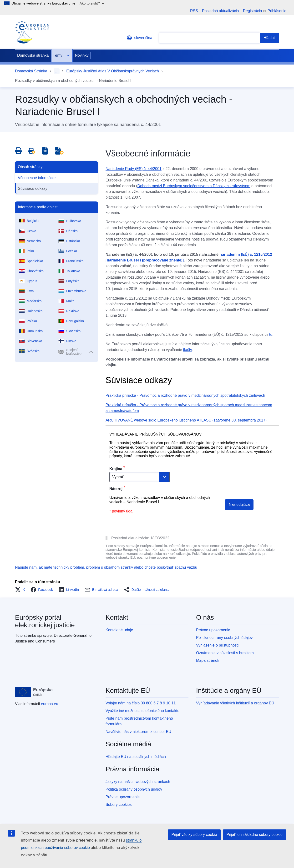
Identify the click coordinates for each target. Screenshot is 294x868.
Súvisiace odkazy (33, 188)
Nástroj (116, 489)
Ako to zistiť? (92, 3)
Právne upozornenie (213, 630)
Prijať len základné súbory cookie (255, 835)
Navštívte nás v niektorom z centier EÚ (138, 732)
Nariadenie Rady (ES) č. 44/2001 (134, 169)
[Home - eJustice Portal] (32, 32)
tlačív (188, 350)
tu (271, 334)
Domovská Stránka (31, 71)
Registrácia (253, 11)
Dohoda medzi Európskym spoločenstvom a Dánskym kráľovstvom (194, 186)
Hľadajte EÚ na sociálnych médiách (136, 757)
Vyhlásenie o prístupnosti (217, 645)
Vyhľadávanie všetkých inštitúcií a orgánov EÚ (235, 703)
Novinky (82, 55)
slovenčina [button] (139, 38)
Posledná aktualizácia (220, 11)
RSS (194, 11)
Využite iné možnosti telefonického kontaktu (142, 711)
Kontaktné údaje (119, 630)
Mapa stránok (208, 660)
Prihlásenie (277, 11)
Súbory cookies (119, 805)
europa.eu (50, 704)
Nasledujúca (239, 504)
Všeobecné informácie (37, 178)
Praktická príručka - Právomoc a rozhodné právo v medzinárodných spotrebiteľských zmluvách (185, 395)
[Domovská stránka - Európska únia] (34, 692)
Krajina (116, 469)
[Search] (269, 38)
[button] (21, 590)
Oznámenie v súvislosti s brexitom (225, 653)
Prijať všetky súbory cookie (194, 835)
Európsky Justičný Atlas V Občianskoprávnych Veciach (113, 71)
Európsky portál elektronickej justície (45, 621)
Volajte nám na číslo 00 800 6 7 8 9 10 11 (141, 703)
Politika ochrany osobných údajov (224, 638)
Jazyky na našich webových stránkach (138, 782)
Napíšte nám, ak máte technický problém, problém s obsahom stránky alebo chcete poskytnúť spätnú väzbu (106, 567)
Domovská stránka (33, 55)
